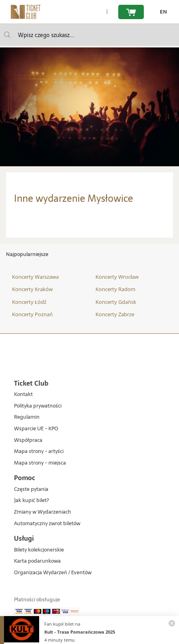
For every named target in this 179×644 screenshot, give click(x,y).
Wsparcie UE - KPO (36, 429)
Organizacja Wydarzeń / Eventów (53, 573)
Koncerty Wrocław (117, 277)
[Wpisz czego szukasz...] (7, 35)
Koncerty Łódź (29, 302)
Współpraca (28, 440)
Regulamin (27, 417)
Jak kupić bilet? (31, 501)
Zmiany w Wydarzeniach (43, 512)
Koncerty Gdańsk (116, 302)
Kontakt (23, 395)
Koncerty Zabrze (115, 314)
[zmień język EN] (161, 12)
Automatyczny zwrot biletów (47, 524)
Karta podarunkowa (37, 561)
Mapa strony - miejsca (40, 463)
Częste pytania (31, 489)
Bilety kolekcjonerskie (39, 550)
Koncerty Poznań (32, 314)
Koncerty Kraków (32, 289)
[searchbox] (89, 35)
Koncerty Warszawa (35, 277)
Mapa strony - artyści (39, 452)
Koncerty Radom (115, 289)
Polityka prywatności (38, 406)
